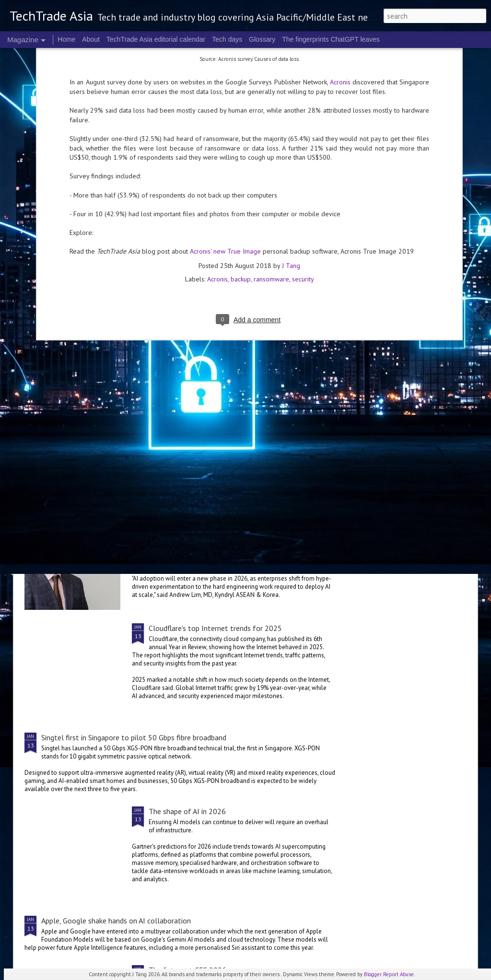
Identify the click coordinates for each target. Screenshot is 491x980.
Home (66, 39)
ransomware (271, 181)
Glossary (262, 39)
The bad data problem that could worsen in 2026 (417, 447)
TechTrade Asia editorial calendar (156, 39)
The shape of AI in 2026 (187, 811)
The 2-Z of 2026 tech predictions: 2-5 (77, 443)
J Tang (291, 168)
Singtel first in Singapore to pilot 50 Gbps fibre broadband (134, 737)
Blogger (373, 974)
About (91, 39)
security (303, 181)
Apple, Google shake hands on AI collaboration (116, 921)
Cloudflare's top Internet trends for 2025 (215, 628)
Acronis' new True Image (225, 153)
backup (241, 181)
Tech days (227, 39)
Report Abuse (398, 974)
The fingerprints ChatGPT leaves (331, 39)
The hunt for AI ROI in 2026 (193, 519)
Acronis (217, 181)
